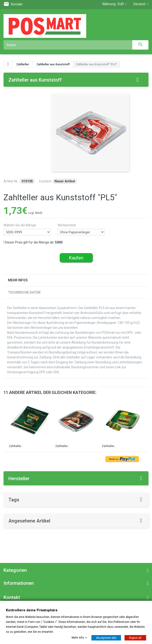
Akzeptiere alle (106, 638)
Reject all (135, 638)
